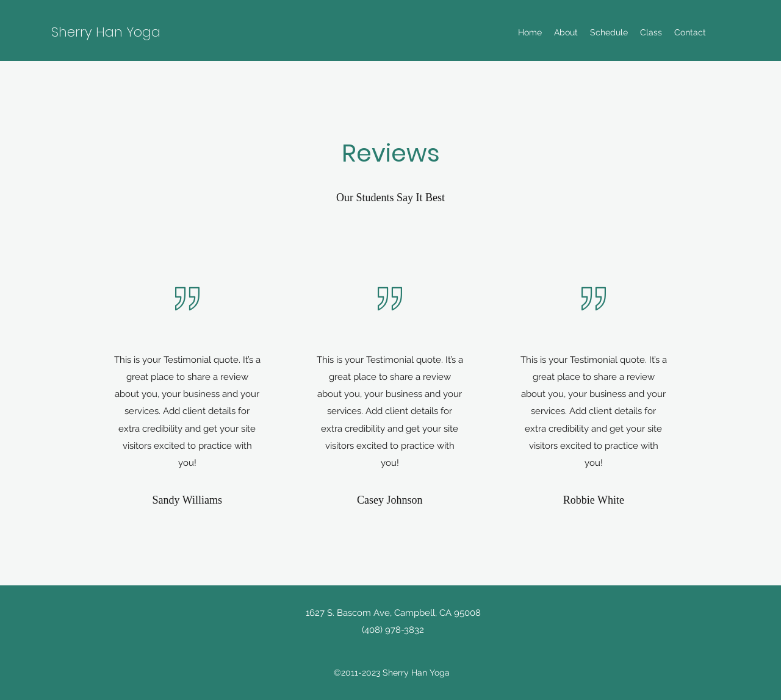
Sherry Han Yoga (106, 32)
